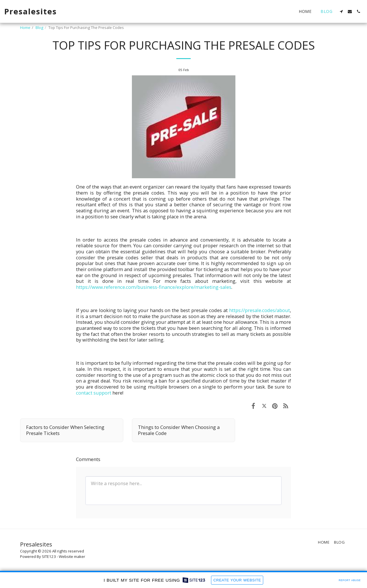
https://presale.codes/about (259, 310)
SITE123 (49, 556)
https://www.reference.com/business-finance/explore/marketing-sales (154, 287)
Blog (39, 28)
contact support (94, 393)
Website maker (72, 556)
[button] (341, 11)
